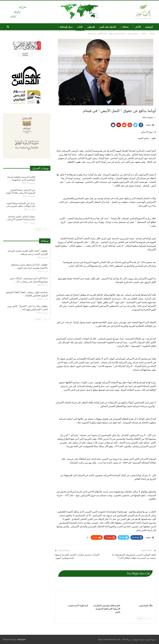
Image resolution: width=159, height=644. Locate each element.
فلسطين (91, 27)
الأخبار (138, 27)
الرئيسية (149, 27)
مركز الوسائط (66, 27)
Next (140, 619)
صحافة (125, 27)
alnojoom (21, 640)
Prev (149, 619)
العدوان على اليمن (108, 27)
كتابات (80, 27)
